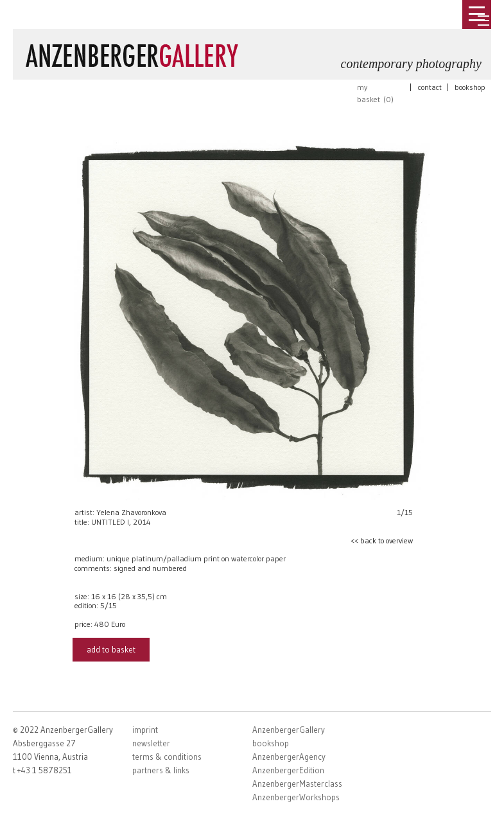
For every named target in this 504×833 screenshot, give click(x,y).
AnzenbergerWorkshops (296, 797)
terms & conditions (167, 757)
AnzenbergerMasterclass (297, 784)
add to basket (111, 649)
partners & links (161, 770)
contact (430, 87)
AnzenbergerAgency (289, 757)
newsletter (151, 743)
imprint (145, 730)
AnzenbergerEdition (288, 770)
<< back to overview (382, 540)
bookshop (470, 87)
